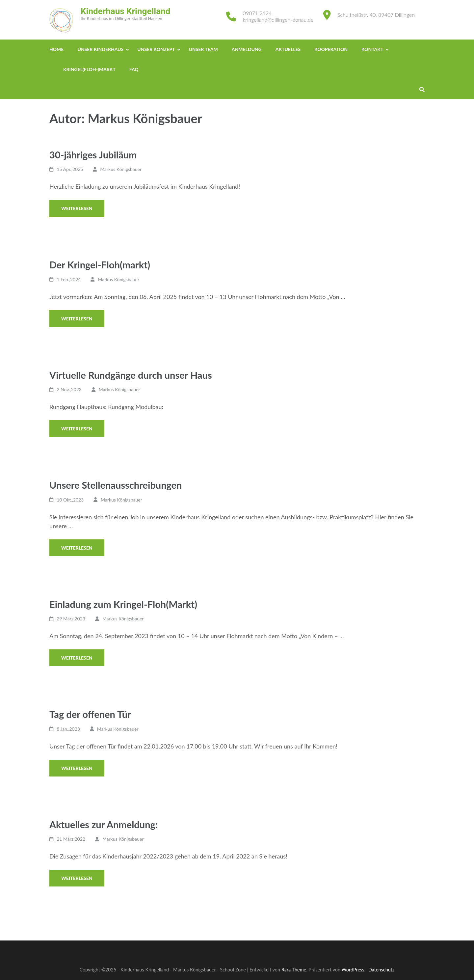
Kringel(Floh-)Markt (89, 69)
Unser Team (203, 49)
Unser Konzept (156, 49)
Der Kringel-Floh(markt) (100, 265)
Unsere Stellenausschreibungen (116, 485)
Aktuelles (288, 49)
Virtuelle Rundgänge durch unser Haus (131, 375)
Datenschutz (382, 970)
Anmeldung (247, 49)
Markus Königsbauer (121, 169)
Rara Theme (294, 970)
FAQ (134, 69)
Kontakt (372, 49)
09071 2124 (257, 13)
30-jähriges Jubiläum (93, 155)
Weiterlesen (77, 208)
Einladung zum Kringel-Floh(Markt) (123, 604)
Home (56, 49)
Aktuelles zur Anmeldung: (104, 824)
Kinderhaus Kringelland (125, 11)
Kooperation (331, 49)
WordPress (353, 970)
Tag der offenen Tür (90, 714)
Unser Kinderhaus (100, 49)
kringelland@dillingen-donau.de (278, 20)
